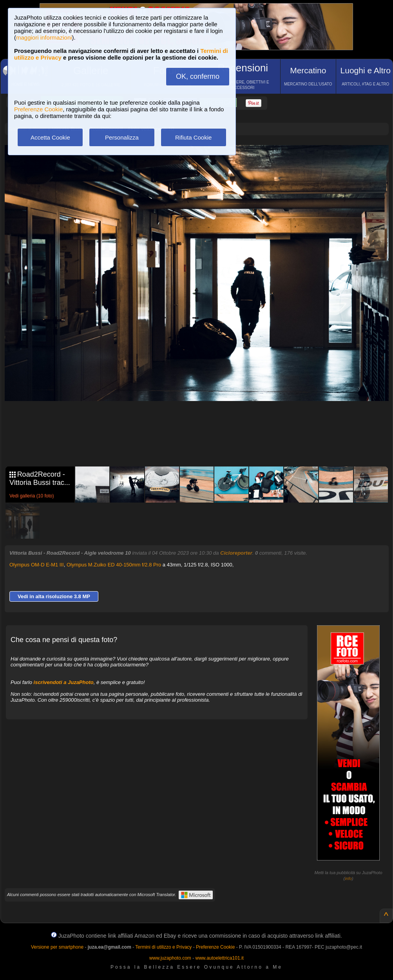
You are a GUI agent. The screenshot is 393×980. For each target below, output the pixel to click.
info (348, 878)
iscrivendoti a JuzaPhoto (64, 682)
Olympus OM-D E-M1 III (37, 565)
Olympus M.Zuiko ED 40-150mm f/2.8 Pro (114, 565)
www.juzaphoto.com (170, 958)
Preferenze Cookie (38, 109)
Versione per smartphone (57, 947)
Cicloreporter (236, 553)
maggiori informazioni (44, 37)
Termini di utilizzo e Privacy (163, 947)
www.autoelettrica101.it (219, 958)
